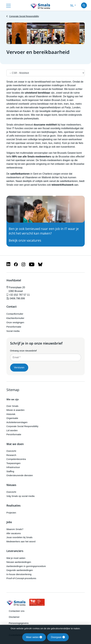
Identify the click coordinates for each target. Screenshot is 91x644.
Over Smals (12, 406)
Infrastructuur (13, 467)
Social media (13, 331)
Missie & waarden (15, 410)
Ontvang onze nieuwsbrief (23, 351)
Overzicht (11, 451)
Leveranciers (15, 551)
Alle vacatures (14, 533)
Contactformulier (15, 314)
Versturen (19, 367)
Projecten (11, 513)
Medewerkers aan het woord (21, 541)
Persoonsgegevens (19, 623)
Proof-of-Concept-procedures (21, 578)
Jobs (9, 522)
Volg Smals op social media (20, 496)
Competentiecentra (16, 459)
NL (72, 5)
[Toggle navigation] (8, 5)
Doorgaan (58, 637)
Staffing (10, 471)
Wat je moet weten (16, 558)
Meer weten (34, 637)
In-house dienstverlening (19, 574)
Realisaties (14, 506)
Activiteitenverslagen (17, 422)
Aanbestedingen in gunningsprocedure (26, 566)
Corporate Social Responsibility (24, 16)
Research (11, 455)
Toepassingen (14, 463)
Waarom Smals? (15, 529)
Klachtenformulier (15, 318)
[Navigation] (46, 73)
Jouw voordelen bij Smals (19, 537)
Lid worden (12, 430)
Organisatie (12, 418)
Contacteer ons (17, 611)
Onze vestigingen (15, 322)
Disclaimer (14, 617)
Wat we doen (15, 444)
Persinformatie (14, 327)
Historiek (11, 414)
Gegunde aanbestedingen (20, 570)
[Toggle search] (84, 5)
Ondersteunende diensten (20, 475)
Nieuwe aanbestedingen (19, 562)
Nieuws (11, 485)
